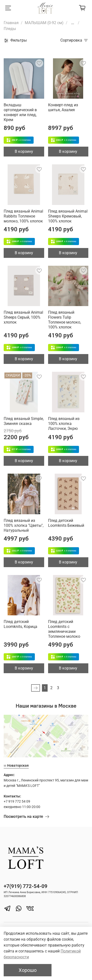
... (73, 23)
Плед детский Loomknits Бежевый (66, 523)
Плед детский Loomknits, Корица (20, 624)
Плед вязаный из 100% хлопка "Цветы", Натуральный (24, 525)
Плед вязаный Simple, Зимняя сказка (24, 421)
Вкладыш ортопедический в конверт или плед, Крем (20, 112)
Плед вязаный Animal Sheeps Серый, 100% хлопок (23, 317)
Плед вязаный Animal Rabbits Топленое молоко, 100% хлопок (23, 216)
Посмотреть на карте (26, 817)
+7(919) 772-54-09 (26, 886)
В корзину (24, 151)
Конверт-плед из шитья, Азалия (63, 107)
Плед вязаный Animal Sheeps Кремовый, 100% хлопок (68, 216)
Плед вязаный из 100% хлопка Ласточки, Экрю (64, 424)
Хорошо (28, 970)
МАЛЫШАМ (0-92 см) (44, 23)
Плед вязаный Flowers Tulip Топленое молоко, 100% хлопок (65, 320)
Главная (11, 23)
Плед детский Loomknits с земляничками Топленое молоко (64, 629)
